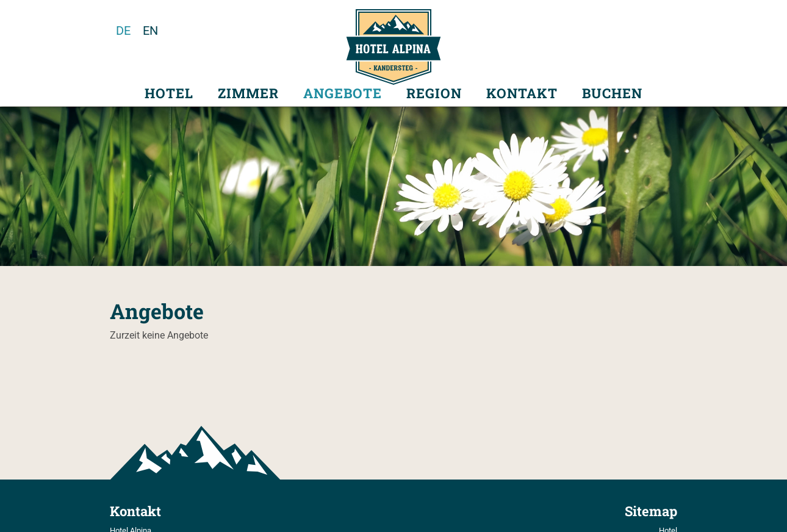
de (123, 31)
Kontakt (522, 93)
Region (434, 93)
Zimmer (248, 93)
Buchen (612, 93)
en (150, 31)
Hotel (169, 93)
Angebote (343, 93)
